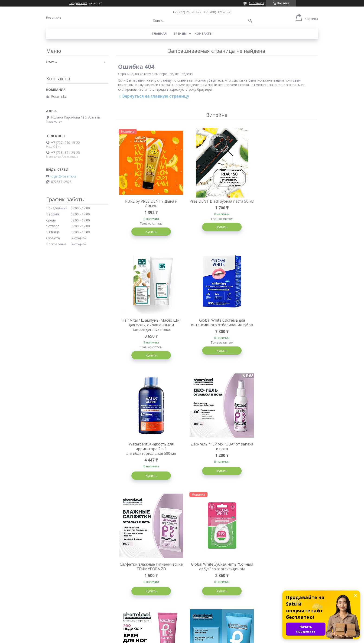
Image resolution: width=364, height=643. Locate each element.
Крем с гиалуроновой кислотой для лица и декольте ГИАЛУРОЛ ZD (149, 575)
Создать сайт (78, 3)
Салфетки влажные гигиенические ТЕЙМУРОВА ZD (149, 452)
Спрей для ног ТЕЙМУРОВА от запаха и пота (217, 572)
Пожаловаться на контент (190, 638)
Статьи (52, 62)
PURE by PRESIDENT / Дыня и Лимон (149, 204)
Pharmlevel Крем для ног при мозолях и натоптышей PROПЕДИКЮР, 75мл (284, 454)
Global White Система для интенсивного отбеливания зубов (149, 330)
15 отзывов (256, 3)
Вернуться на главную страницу (156, 96)
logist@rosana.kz (63, 176)
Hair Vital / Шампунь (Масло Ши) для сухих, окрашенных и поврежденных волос (284, 206)
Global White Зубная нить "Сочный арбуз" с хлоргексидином (217, 454)
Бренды (180, 33)
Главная (159, 33)
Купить (149, 232)
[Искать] (250, 21)
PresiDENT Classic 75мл (284, 570)
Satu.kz (203, 634)
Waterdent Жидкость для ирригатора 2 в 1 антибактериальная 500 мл (217, 330)
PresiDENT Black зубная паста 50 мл (217, 204)
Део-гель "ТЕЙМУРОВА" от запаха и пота (284, 328)
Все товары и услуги (215, 620)
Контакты (203, 33)
